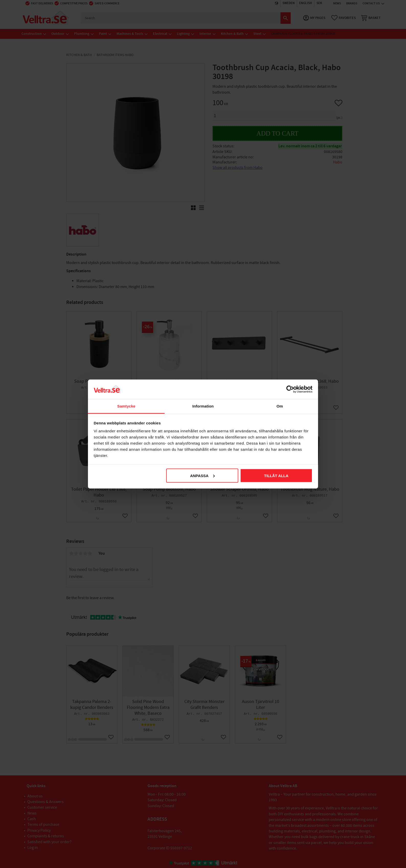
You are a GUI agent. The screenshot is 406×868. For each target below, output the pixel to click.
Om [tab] (280, 406)
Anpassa (202, 475)
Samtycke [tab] (126, 406)
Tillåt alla (276, 475)
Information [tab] (203, 406)
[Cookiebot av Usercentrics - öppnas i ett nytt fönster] (290, 389)
